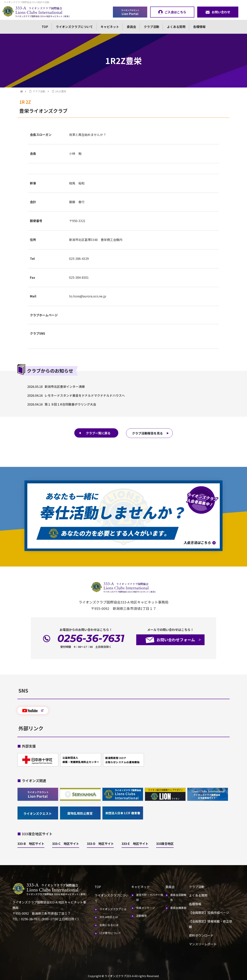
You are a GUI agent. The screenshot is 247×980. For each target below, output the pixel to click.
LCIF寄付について (110, 933)
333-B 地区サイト (31, 844)
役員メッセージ (145, 908)
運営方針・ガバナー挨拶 (150, 897)
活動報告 (141, 916)
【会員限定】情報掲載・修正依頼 (211, 924)
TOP (45, 27)
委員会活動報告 (178, 897)
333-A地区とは (109, 917)
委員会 (131, 27)
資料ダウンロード (201, 935)
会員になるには (109, 925)
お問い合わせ (218, 12)
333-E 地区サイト (135, 844)
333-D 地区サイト (100, 844)
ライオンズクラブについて (74, 27)
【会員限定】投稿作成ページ (209, 913)
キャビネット (110, 27)
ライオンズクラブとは (113, 909)
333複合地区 (165, 844)
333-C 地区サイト (66, 844)
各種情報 (199, 27)
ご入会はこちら (172, 12)
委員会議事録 (178, 908)
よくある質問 (176, 27)
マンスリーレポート (203, 944)
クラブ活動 (151, 27)
